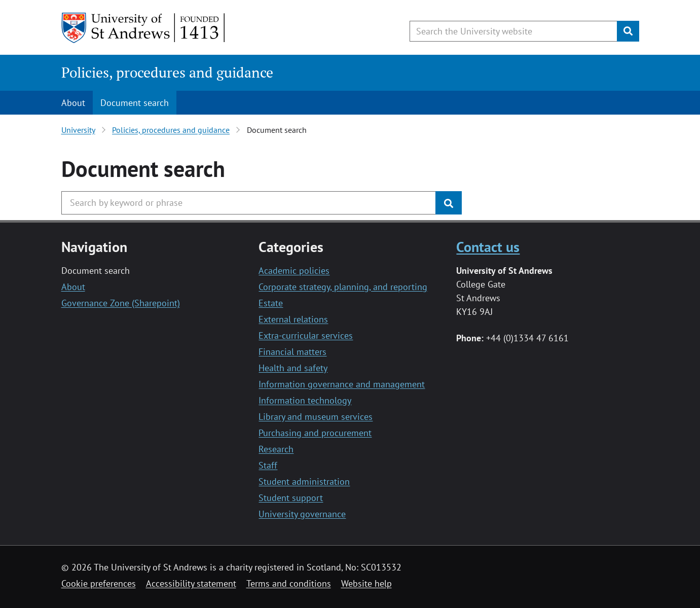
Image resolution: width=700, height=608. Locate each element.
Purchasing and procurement (315, 433)
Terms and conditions (289, 583)
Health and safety (293, 368)
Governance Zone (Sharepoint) (121, 303)
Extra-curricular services (306, 335)
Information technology (305, 400)
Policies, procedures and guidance (167, 72)
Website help (366, 583)
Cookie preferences (99, 583)
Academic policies (294, 271)
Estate (271, 303)
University (78, 130)
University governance (302, 514)
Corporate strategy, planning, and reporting (343, 287)
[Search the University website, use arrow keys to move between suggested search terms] (513, 31)
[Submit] (628, 31)
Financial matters (292, 352)
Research (276, 449)
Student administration (304, 481)
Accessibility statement (191, 583)
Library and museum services (316, 417)
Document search (135, 103)
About (73, 103)
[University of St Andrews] (144, 28)
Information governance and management (342, 384)
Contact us (488, 247)
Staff (268, 465)
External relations (293, 319)
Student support (291, 498)
